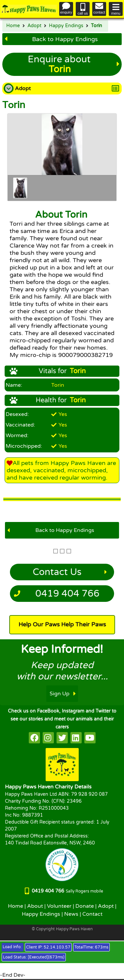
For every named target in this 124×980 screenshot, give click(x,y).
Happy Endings (66, 26)
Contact (92, 914)
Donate (85, 906)
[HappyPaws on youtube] (90, 738)
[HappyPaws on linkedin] (76, 738)
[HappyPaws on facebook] (34, 738)
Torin (97, 26)
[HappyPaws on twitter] (62, 738)
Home (13, 26)
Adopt (34, 26)
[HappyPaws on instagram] (48, 738)
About (35, 906)
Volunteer (59, 906)
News (71, 914)
